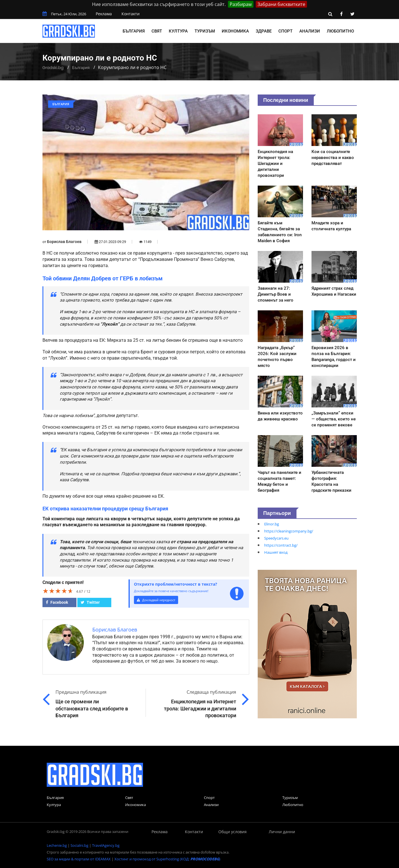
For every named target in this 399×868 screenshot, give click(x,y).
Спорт (285, 31)
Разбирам (241, 4)
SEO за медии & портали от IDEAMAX (79, 859)
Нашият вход (276, 552)
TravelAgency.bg (106, 845)
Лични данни (282, 832)
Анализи (310, 31)
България (134, 31)
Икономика (235, 31)
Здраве (264, 31)
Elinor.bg (272, 524)
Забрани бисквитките (281, 4)
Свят (157, 31)
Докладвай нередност (159, 600)
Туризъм (205, 31)
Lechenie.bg (57, 845)
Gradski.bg (53, 68)
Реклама (104, 14)
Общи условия (232, 832)
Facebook (57, 602)
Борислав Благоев (64, 242)
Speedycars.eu (276, 538)
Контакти (131, 14)
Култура (178, 31)
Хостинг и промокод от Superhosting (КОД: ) (167, 859)
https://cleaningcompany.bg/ (289, 531)
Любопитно (340, 31)
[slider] (58, 591)
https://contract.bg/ (281, 545)
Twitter (90, 602)
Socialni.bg (79, 845)
